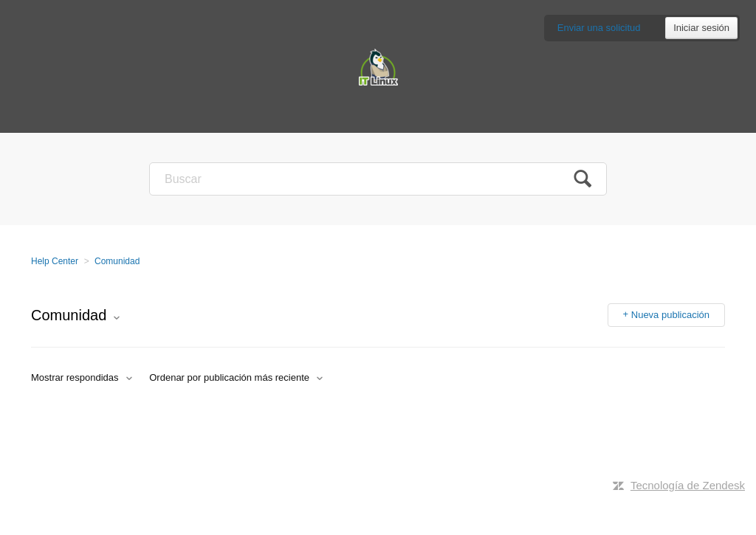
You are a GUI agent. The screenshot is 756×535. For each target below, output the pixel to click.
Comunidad (117, 261)
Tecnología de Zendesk (688, 485)
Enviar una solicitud (599, 28)
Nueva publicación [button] (670, 315)
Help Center (55, 261)
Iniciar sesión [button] (701, 28)
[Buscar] (378, 179)
